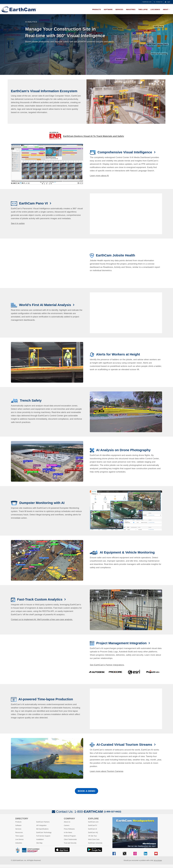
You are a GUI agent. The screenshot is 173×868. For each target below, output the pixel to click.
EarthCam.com (147, 2)
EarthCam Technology (44, 832)
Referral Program (70, 836)
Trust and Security (70, 843)
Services (119, 9)
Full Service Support (43, 836)
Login (167, 2)
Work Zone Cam (94, 839)
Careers (67, 825)
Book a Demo (86, 791)
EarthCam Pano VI (34, 203)
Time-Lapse (143, 9)
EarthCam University (95, 843)
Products (97, 9)
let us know (158, 860)
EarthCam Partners (43, 822)
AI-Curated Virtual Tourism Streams (125, 745)
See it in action (18, 223)
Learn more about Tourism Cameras (107, 771)
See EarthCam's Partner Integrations (107, 665)
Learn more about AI (99, 176)
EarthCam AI (93, 829)
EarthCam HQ (93, 832)
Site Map (39, 843)
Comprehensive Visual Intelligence (125, 152)
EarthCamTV (93, 825)
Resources (19, 832)
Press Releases (69, 829)
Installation (40, 839)
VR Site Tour (92, 836)
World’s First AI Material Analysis (46, 305)
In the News (68, 832)
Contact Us (158, 2)
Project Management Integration (122, 643)
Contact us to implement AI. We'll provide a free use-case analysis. (42, 619)
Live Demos (155, 9)
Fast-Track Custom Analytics (40, 599)
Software (108, 9)
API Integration (41, 825)
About (166, 9)
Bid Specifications (42, 829)
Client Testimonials (70, 839)
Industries (131, 9)
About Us (67, 822)
